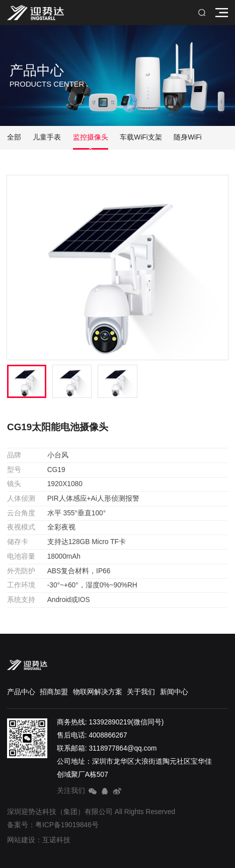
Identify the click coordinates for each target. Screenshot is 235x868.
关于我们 (141, 692)
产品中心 (21, 692)
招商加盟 (54, 692)
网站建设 (21, 840)
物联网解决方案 (98, 692)
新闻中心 (174, 692)
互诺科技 (56, 840)
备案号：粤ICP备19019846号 (53, 825)
